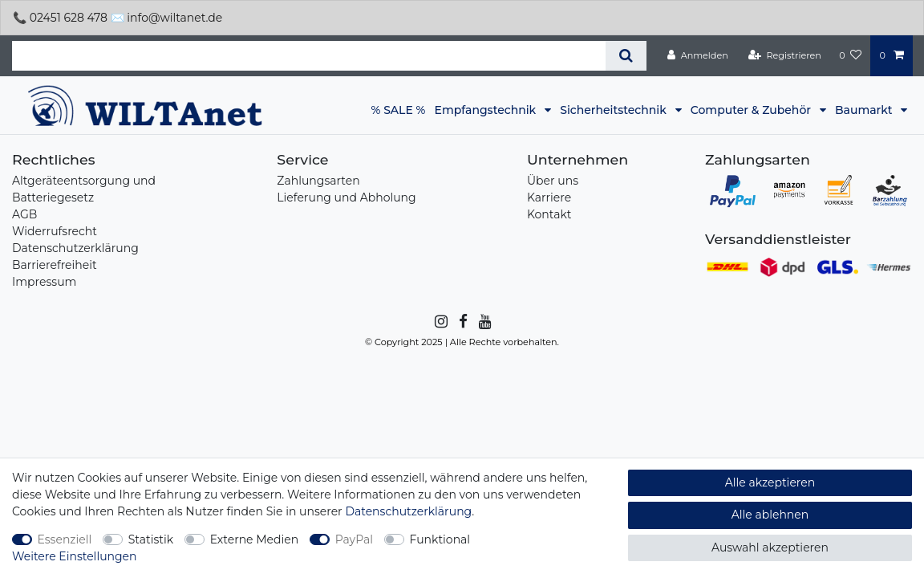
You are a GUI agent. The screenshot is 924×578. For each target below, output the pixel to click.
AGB (24, 214)
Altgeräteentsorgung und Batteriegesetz (84, 189)
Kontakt (549, 214)
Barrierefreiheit (55, 265)
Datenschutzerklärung (75, 248)
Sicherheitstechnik (614, 110)
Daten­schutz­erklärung (408, 511)
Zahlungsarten (318, 181)
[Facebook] (462, 322)
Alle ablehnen (770, 515)
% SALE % (399, 110)
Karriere (549, 197)
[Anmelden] (698, 55)
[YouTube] (484, 322)
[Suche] (626, 56)
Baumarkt (865, 110)
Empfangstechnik (487, 110)
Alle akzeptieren (770, 482)
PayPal (354, 539)
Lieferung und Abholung (346, 197)
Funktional (440, 539)
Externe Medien (255, 539)
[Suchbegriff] (309, 56)
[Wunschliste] (850, 55)
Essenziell (65, 539)
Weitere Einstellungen (75, 556)
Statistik (151, 539)
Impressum (44, 282)
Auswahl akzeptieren (770, 547)
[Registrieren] (785, 55)
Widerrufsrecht (55, 231)
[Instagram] (440, 322)
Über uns (553, 181)
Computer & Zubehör (752, 110)
